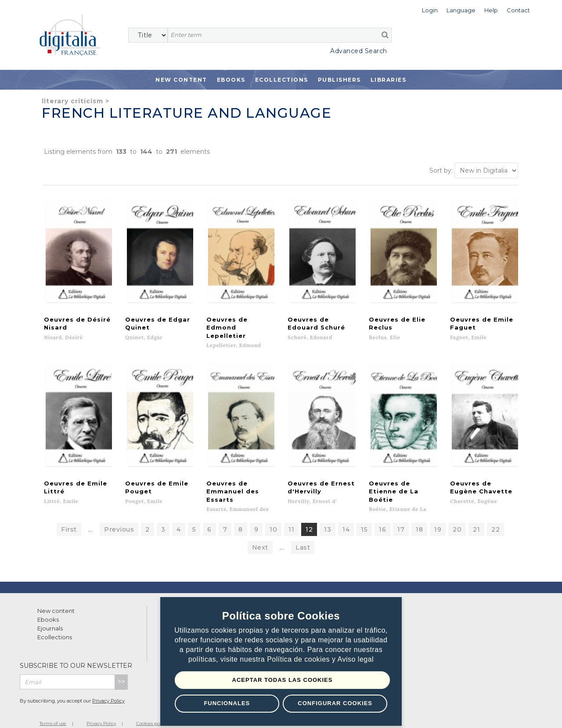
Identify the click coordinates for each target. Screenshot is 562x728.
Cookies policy (151, 711)
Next (260, 535)
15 (364, 517)
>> (121, 669)
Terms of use (53, 711)
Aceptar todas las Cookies (283, 680)
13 (328, 517)
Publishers (339, 80)
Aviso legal (356, 660)
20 (457, 517)
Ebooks (231, 80)
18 (419, 517)
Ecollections (282, 80)
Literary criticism (72, 101)
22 (495, 517)
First (69, 517)
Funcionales (227, 703)
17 (401, 517)
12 (309, 517)
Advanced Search (359, 51)
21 (476, 517)
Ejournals (50, 616)
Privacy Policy (108, 688)
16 (382, 517)
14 (346, 517)
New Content (181, 80)
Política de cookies (299, 660)
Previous (119, 517)
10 (273, 517)
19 (438, 517)
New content (56, 598)
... (91, 517)
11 (291, 517)
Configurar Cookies (335, 703)
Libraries (389, 80)
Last (303, 535)
